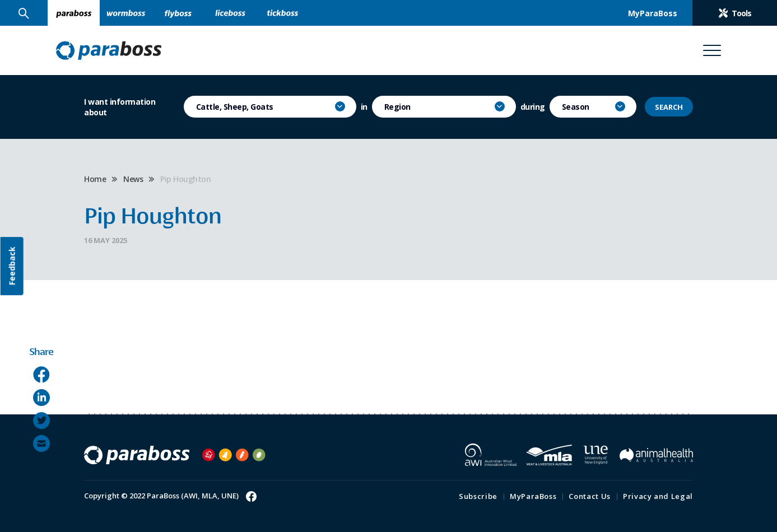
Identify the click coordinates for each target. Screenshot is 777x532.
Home (95, 179)
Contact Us (590, 496)
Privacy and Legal (658, 496)
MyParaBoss (533, 496)
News (133, 179)
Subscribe (478, 496)
